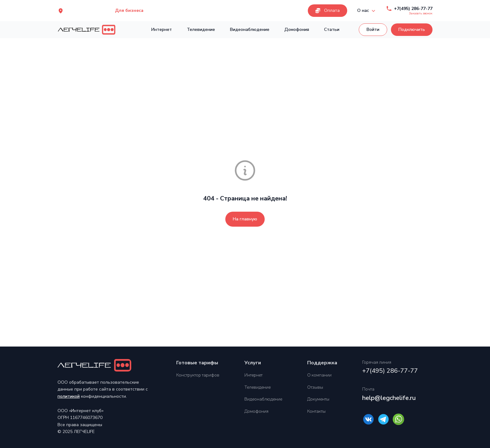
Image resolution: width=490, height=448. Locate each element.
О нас (367, 11)
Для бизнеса (129, 10)
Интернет (162, 30)
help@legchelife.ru (389, 398)
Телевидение (201, 30)
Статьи (332, 30)
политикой (69, 396)
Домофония (297, 30)
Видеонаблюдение (250, 30)
